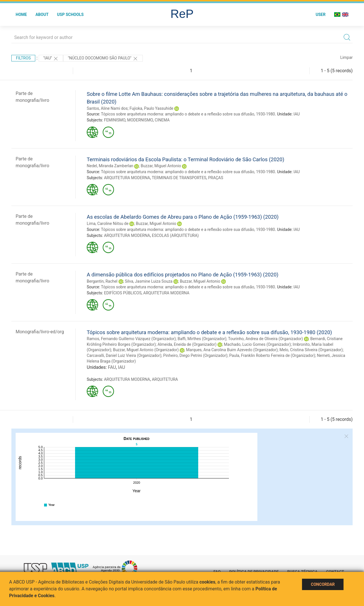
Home (21, 15)
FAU (112, 367)
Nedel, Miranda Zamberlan (110, 166)
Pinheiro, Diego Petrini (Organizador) (195, 355)
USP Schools (71, 15)
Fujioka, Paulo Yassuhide (151, 108)
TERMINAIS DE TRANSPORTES (179, 178)
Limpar (347, 57)
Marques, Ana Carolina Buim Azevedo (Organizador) (232, 350)
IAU (297, 114)
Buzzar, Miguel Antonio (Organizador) (146, 350)
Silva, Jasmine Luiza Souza (149, 281)
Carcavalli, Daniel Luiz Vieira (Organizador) (124, 355)
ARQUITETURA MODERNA (127, 178)
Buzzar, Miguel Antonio (161, 166)
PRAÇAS (216, 178)
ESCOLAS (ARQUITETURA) (175, 235)
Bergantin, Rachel (102, 281)
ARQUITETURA (165, 379)
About (42, 15)
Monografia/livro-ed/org (40, 332)
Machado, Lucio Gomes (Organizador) (257, 344)
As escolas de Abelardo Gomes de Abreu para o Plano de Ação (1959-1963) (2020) (183, 217)
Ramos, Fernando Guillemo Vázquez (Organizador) (131, 339)
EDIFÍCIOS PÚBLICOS (123, 293)
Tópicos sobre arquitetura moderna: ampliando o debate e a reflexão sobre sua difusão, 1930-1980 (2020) (209, 332)
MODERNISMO (140, 120)
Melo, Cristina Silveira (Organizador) (311, 350)
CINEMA (162, 120)
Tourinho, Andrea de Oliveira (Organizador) (265, 339)
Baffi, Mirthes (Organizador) (202, 339)
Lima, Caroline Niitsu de (108, 224)
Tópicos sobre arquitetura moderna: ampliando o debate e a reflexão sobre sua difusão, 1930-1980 (188, 114)
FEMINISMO (115, 120)
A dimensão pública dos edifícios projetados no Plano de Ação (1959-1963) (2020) (183, 275)
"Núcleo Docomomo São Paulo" (103, 59)
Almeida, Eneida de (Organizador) (187, 344)
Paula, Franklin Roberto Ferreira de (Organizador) (272, 355)
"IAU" (51, 59)
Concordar (323, 584)
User (321, 15)
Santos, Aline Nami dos (107, 108)
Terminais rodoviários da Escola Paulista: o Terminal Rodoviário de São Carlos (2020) (186, 159)
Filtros (23, 58)
